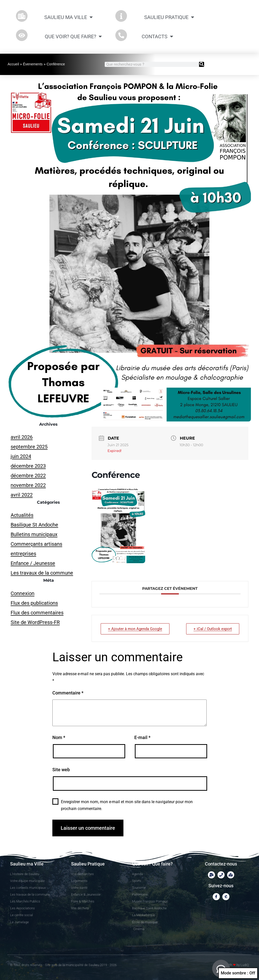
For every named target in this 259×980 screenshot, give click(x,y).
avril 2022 (22, 495)
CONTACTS (157, 36)
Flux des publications (34, 603)
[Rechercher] (202, 64)
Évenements (33, 64)
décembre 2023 (28, 466)
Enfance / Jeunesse (33, 563)
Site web (61, 770)
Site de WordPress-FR (35, 622)
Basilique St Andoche (34, 525)
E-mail (142, 737)
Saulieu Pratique (169, 17)
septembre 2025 (29, 447)
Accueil (13, 64)
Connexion (23, 593)
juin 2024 (21, 456)
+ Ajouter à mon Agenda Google (135, 629)
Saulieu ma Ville (69, 17)
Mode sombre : (238, 973)
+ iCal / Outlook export (213, 629)
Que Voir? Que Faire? (73, 36)
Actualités (22, 515)
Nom (59, 737)
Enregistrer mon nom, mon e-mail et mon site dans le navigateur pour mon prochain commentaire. (127, 805)
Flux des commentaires (37, 613)
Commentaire (68, 693)
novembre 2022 (28, 485)
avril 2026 (22, 437)
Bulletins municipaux (34, 534)
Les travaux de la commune (42, 573)
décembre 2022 (28, 476)
